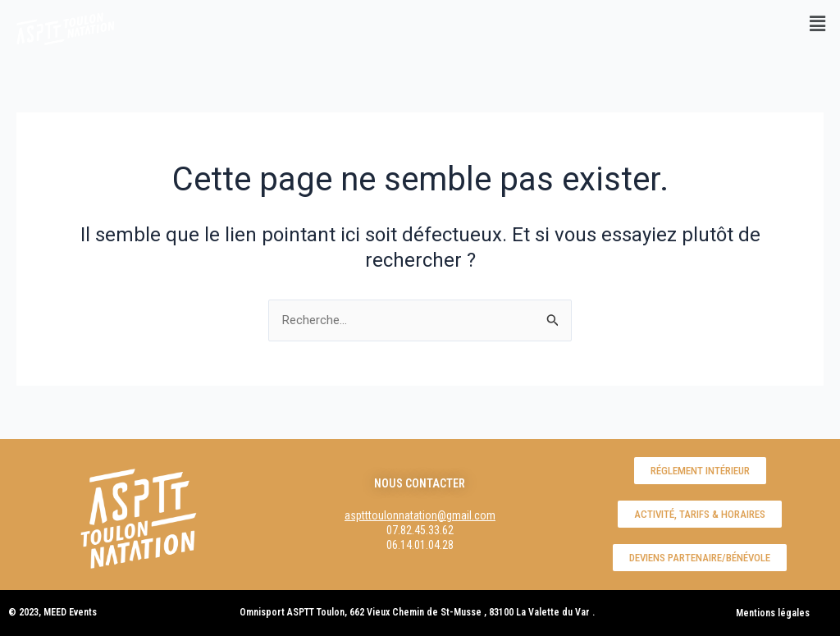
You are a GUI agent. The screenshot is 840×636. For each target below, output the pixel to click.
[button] (818, 24)
